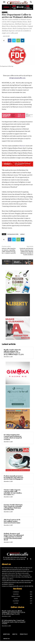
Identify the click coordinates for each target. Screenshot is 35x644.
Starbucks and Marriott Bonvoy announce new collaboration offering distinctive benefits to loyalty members (26, 252)
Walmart (23, 146)
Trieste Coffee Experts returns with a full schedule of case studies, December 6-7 (13, 492)
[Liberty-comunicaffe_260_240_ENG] (18, 305)
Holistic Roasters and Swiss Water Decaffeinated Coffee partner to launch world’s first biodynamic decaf (14, 537)
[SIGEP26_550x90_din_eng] (17, 115)
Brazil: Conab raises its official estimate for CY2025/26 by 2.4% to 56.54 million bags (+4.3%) (14, 352)
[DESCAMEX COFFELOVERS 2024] (18, 419)
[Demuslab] (18, 459)
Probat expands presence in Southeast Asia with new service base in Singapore (14, 478)
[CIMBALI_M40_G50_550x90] (17, 7)
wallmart (22, 234)
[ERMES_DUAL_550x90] (17, 262)
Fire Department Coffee (13, 234)
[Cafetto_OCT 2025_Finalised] (18, 282)
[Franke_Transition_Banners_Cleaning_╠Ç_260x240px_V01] (18, 329)
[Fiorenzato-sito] (18, 396)
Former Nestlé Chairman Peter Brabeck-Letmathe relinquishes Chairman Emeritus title (13, 507)
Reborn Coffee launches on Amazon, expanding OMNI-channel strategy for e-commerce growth (9, 251)
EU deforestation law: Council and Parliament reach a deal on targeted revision (13, 437)
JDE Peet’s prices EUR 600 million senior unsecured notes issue (12, 521)
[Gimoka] (18, 373)
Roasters (5, 12)
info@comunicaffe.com (17, 78)
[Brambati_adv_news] (17, 164)
